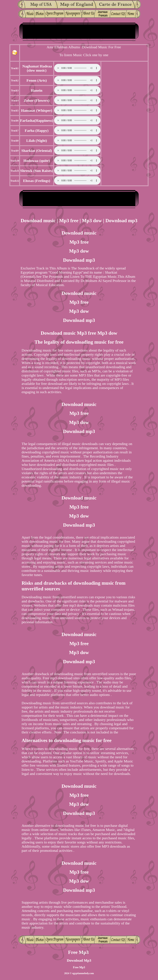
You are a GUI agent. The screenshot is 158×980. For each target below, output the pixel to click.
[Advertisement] (79, 31)
